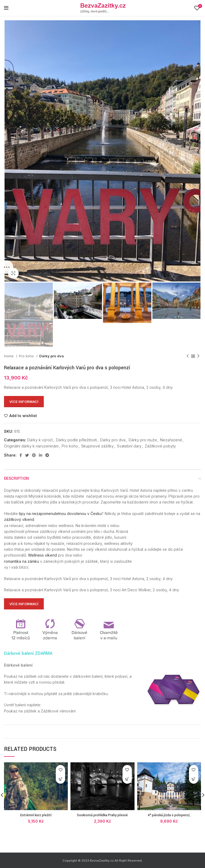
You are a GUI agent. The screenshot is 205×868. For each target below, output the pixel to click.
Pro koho (27, 356)
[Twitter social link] (27, 455)
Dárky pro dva (52, 356)
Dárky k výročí (40, 440)
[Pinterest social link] (34, 455)
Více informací (24, 402)
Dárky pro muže (143, 440)
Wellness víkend (42, 555)
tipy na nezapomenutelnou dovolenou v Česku (60, 514)
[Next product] (198, 356)
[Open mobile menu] (6, 8)
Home (9, 356)
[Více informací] (60, 779)
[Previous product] (188, 356)
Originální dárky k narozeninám (31, 446)
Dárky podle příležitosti (76, 440)
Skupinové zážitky (97, 446)
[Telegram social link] (47, 455)
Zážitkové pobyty (160, 446)
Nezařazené (171, 440)
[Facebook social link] (21, 455)
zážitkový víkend (19, 519)
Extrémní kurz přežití (36, 815)
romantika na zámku (21, 561)
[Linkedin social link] (41, 455)
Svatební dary (129, 446)
